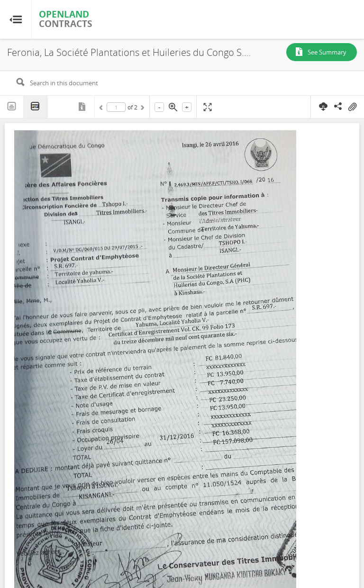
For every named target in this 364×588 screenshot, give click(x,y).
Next (142, 109)
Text (12, 107)
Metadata (83, 107)
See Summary (327, 52)
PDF (36, 107)
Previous (102, 109)
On (352, 107)
